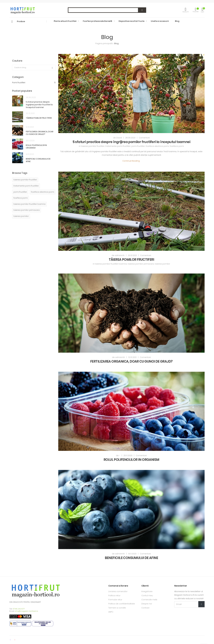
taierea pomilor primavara (141, 264)
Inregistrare (147, 591)
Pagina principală (104, 43)
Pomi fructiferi (34, 83)
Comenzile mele (149, 600)
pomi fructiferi (138, 146)
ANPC (111, 612)
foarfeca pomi (177, 146)
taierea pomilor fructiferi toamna (111, 264)
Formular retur (115, 600)
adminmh (120, 255)
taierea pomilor (162, 264)
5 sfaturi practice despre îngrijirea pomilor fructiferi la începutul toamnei (131, 142)
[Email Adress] (189, 604)
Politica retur (114, 596)
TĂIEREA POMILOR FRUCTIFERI (131, 260)
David (119, 138)
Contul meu (147, 596)
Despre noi (147, 604)
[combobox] (107, 10)
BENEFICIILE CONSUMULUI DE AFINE (131, 558)
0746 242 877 (19, 609)
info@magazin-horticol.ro (26, 611)
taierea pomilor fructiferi (93, 146)
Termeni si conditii (117, 608)
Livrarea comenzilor (118, 591)
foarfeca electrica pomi (157, 146)
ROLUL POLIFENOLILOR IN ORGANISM (131, 460)
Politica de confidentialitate (122, 604)
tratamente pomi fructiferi (118, 146)
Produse (21, 21)
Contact (145, 608)
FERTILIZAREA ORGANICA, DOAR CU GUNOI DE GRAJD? (131, 361)
